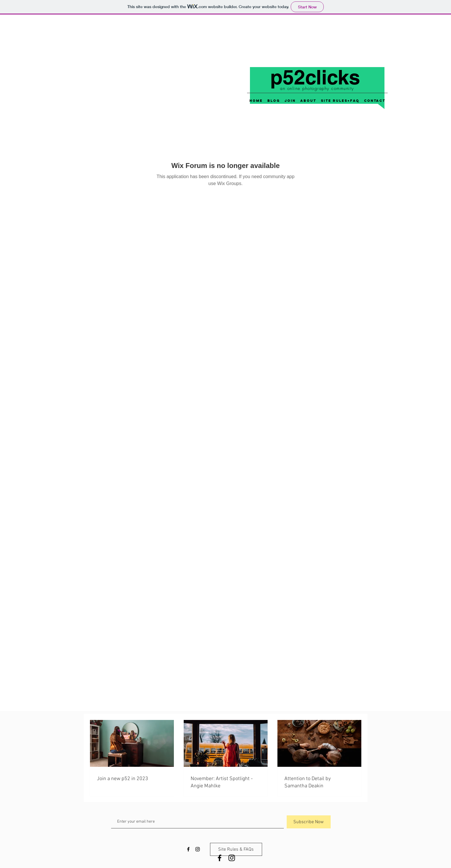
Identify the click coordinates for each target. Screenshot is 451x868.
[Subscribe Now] (309, 822)
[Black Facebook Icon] (220, 858)
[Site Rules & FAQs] (236, 849)
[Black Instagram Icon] (232, 858)
